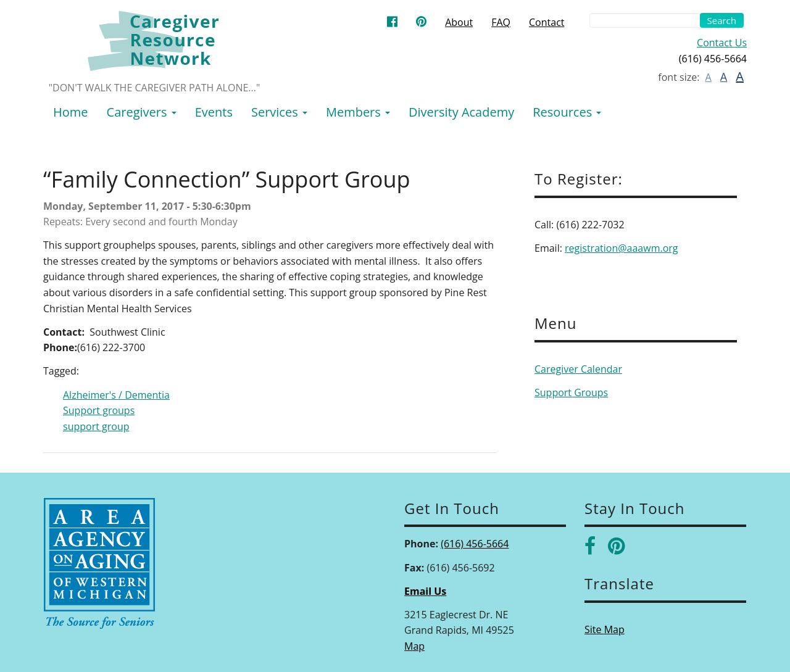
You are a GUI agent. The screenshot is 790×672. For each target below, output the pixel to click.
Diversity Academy (461, 112)
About (459, 22)
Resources (567, 112)
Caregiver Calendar (578, 369)
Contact (547, 22)
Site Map (605, 629)
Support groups (99, 410)
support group (96, 426)
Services (279, 112)
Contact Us (722, 43)
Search (722, 20)
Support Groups (571, 392)
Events (214, 112)
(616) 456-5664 (475, 544)
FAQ (501, 22)
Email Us (425, 591)
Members (358, 112)
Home (71, 112)
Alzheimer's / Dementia (116, 395)
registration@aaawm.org (621, 248)
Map (414, 646)
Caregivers (142, 112)
